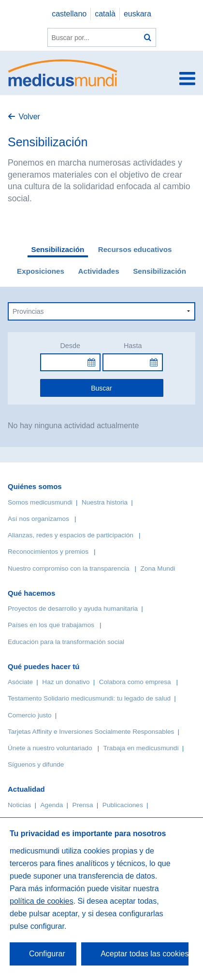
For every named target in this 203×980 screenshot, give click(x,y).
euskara (138, 14)
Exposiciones (41, 271)
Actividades (98, 271)
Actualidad (26, 789)
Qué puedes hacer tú (43, 666)
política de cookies (42, 901)
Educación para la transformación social (66, 642)
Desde (70, 346)
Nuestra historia (105, 502)
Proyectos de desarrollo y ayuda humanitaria (73, 609)
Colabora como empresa (135, 682)
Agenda (52, 805)
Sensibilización (58, 249)
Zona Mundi (158, 568)
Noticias (19, 805)
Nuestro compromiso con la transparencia (69, 568)
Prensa (83, 805)
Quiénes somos (35, 486)
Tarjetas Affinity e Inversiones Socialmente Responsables (91, 732)
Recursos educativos (135, 249)
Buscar (101, 388)
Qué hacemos (31, 593)
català (105, 14)
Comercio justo (30, 715)
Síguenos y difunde (36, 764)
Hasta (133, 346)
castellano (69, 14)
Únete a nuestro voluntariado (50, 748)
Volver (29, 117)
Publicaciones (123, 805)
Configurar (47, 954)
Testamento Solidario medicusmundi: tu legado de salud (89, 698)
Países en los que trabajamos (51, 625)
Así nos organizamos (38, 519)
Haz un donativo (66, 682)
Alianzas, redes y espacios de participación (71, 535)
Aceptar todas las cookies (145, 954)
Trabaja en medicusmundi (141, 748)
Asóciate (20, 682)
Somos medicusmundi (40, 502)
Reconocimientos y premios (48, 552)
